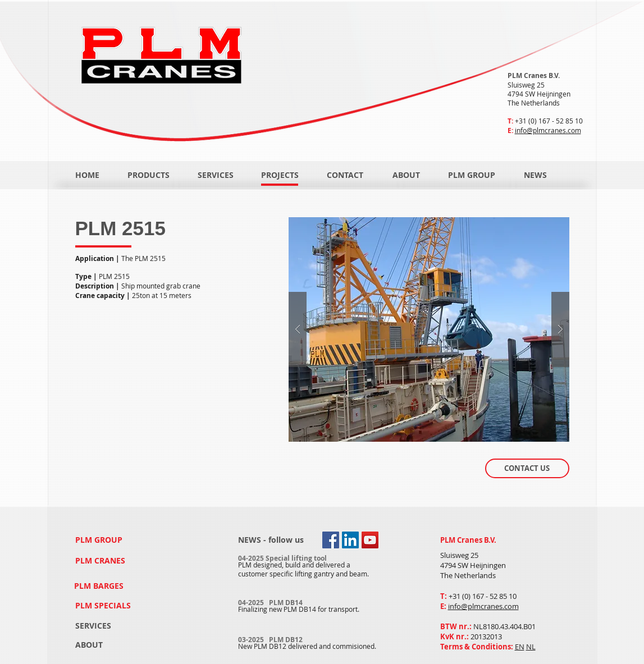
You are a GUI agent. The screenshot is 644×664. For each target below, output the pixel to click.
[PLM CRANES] (101, 561)
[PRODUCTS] (149, 175)
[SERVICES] (216, 175)
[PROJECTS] (280, 175)
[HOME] (87, 175)
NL (531, 647)
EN (520, 647)
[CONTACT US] (527, 468)
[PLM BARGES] (101, 586)
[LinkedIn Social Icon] (350, 540)
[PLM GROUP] (472, 175)
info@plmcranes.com (548, 130)
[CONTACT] (346, 175)
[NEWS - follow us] (271, 540)
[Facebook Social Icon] (331, 540)
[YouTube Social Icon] (370, 540)
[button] (429, 329)
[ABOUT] (406, 175)
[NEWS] (547, 175)
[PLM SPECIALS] (104, 605)
